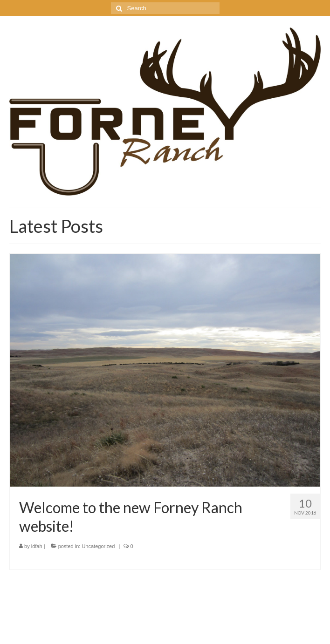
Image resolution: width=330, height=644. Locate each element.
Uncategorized (98, 546)
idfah (37, 546)
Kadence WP (119, 628)
